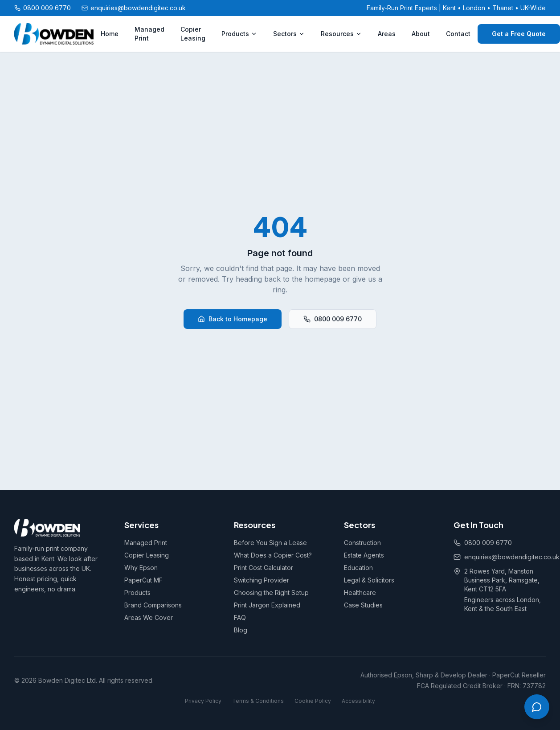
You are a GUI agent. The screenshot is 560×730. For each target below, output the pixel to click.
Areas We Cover (149, 617)
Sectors (289, 34)
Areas (387, 34)
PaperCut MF (143, 580)
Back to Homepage (233, 319)
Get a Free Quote (519, 34)
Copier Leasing (193, 34)
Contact (458, 34)
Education (358, 568)
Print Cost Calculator (264, 568)
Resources (341, 34)
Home (110, 34)
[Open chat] (537, 707)
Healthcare (360, 593)
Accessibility (358, 701)
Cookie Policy (313, 701)
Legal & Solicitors (369, 580)
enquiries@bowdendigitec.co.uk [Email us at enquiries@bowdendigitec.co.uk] (134, 8)
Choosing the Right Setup (271, 593)
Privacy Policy (203, 701)
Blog (241, 630)
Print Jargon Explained (267, 605)
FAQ (240, 617)
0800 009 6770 (333, 319)
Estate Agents (364, 555)
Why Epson (141, 568)
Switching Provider (262, 580)
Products (239, 34)
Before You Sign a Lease (270, 543)
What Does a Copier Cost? (273, 555)
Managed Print (149, 34)
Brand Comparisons (153, 605)
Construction (362, 543)
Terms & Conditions (258, 701)
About (421, 34)
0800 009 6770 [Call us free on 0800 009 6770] (43, 8)
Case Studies (363, 605)
